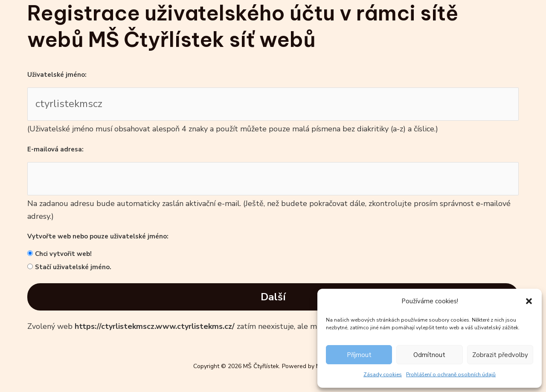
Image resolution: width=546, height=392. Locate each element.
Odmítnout (429, 355)
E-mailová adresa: (55, 149)
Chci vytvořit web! (63, 254)
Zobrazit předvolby (500, 355)
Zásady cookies (383, 375)
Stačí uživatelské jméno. (73, 267)
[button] (529, 301)
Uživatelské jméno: (57, 75)
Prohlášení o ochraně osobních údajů (451, 375)
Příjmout (359, 355)
